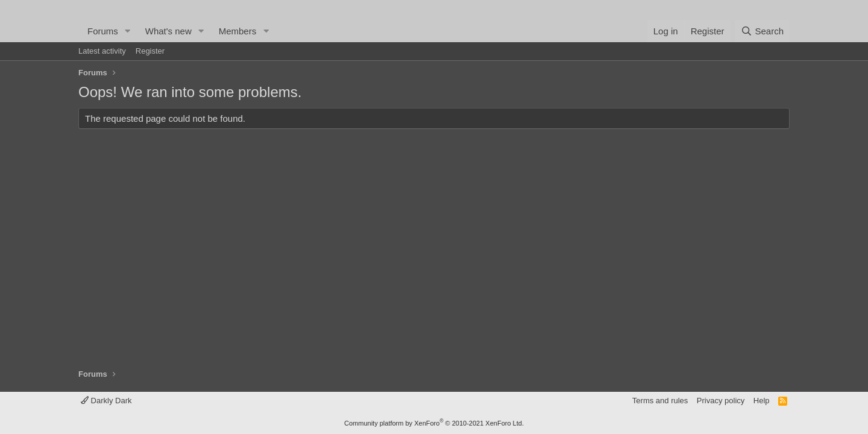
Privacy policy (721, 401)
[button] (128, 31)
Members (238, 31)
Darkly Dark (106, 401)
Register (150, 51)
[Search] (762, 31)
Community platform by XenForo (434, 423)
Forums (103, 31)
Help (762, 401)
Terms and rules (660, 401)
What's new (168, 31)
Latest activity (102, 51)
